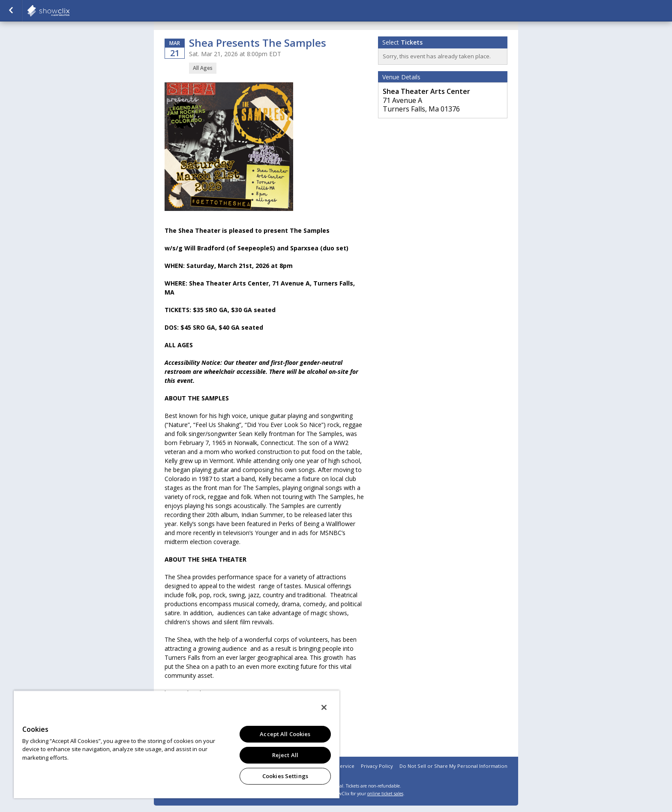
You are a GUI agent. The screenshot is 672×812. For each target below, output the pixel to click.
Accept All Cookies (285, 734)
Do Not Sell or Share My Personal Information (453, 766)
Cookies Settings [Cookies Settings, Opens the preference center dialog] (285, 776)
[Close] (324, 707)
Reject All (285, 755)
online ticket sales (385, 794)
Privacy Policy (377, 766)
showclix (69, 11)
